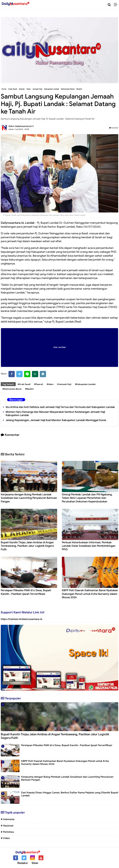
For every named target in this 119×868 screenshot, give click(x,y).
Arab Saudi (13, 89)
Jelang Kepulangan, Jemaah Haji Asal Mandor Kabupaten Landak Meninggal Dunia (56, 420)
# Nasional (7, 826)
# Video (5, 838)
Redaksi (23, 863)
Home (4, 89)
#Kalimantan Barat (12, 389)
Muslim (79, 89)
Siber (35, 863)
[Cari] (109, 5)
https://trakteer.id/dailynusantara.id (21, 619)
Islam (29, 89)
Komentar (114, 128)
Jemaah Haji (37, 89)
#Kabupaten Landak (85, 384)
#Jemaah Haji (64, 384)
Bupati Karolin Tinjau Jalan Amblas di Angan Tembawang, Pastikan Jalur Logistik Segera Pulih (27, 546)
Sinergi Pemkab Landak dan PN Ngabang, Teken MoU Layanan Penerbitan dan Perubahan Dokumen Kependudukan (87, 498)
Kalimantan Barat (68, 89)
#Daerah (39, 384)
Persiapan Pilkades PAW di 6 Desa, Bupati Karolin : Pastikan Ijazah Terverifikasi (26, 592)
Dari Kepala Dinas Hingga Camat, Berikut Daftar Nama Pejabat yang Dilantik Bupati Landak (70, 794)
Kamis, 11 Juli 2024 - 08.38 (19, 129)
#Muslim (29, 389)
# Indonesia (8, 819)
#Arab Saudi (24, 384)
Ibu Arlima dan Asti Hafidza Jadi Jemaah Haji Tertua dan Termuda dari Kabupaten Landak (60, 407)
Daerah (22, 89)
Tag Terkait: (8, 384)
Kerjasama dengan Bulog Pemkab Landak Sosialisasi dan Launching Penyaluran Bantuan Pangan (29, 498)
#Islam (50, 384)
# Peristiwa (7, 832)
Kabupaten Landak (52, 89)
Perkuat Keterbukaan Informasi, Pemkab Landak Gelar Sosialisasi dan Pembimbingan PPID (89, 546)
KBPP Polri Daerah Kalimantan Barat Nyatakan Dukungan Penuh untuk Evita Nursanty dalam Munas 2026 (90, 594)
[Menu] (116, 5)
